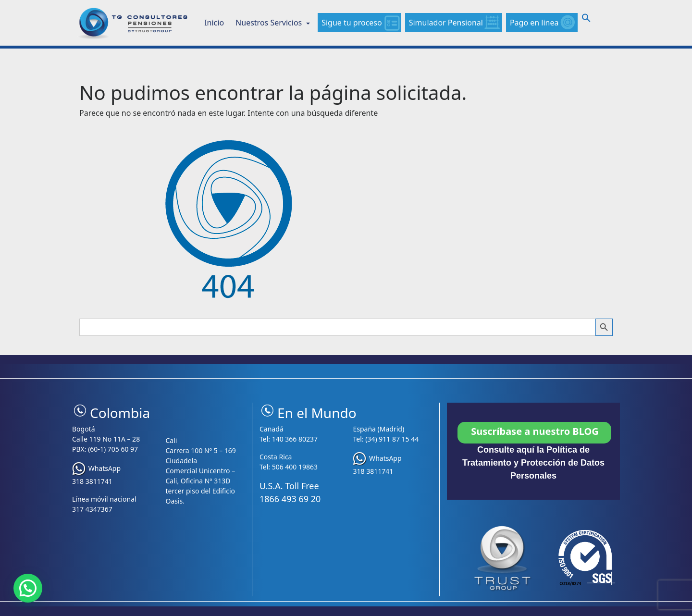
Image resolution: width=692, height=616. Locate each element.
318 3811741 (92, 481)
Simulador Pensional (446, 23)
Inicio (214, 23)
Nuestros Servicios (270, 23)
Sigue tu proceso (352, 23)
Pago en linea (534, 23)
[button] (586, 20)
